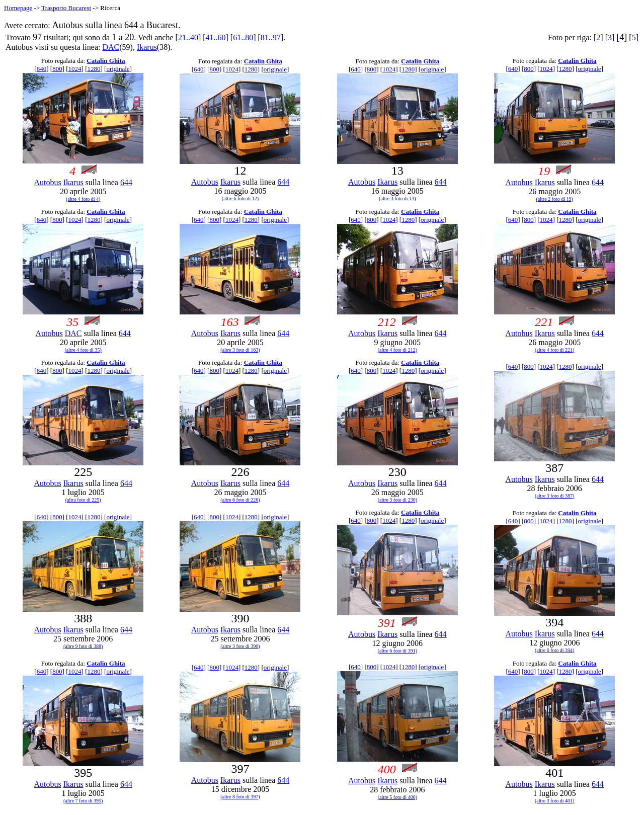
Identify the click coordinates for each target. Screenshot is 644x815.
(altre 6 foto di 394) (554, 650)
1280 (94, 69)
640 (42, 69)
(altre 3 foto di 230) (397, 500)
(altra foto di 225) (83, 500)
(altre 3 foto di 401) (554, 801)
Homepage (18, 8)
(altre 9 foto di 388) (83, 646)
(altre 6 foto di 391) (397, 651)
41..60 (216, 37)
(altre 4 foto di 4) (83, 199)
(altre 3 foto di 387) (554, 496)
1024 (75, 69)
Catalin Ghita (106, 61)
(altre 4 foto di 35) (83, 350)
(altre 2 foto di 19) (555, 199)
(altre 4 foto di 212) (397, 350)
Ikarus (147, 47)
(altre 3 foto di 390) (240, 646)
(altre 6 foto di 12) (240, 198)
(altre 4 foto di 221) (554, 350)
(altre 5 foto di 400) (397, 797)
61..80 (243, 37)
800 (57, 69)
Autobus (47, 182)
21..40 (188, 37)
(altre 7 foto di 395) (83, 801)
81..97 (271, 37)
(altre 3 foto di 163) (240, 350)
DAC (111, 47)
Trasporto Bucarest (66, 8)
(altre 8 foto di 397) (240, 797)
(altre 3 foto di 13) (397, 198)
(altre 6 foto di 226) (240, 500)
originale (118, 69)
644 (126, 182)
